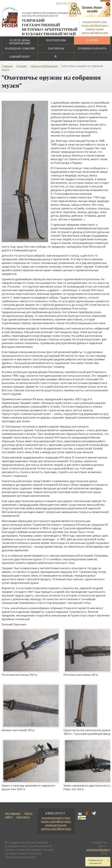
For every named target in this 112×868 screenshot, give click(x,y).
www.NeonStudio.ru (99, 850)
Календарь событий (20, 48)
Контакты (23, 817)
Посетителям (56, 40)
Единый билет (20, 57)
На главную (13, 813)
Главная (7, 66)
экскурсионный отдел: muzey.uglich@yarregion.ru (58, 820)
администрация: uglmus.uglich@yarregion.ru (59, 827)
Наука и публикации (44, 66)
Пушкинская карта (92, 48)
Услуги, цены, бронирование (20, 42)
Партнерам (56, 48)
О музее (92, 40)
